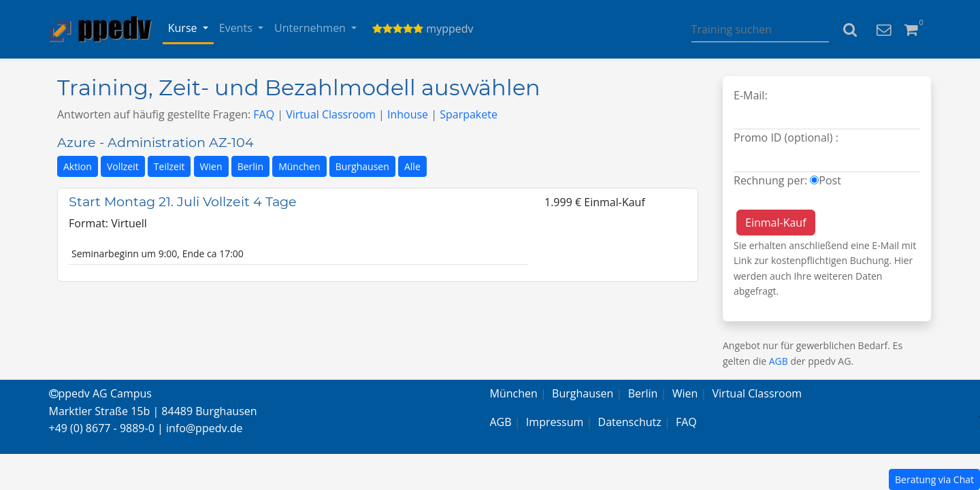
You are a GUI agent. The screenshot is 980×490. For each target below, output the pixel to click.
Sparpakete (469, 114)
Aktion (78, 166)
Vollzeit (123, 166)
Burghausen (362, 166)
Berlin (250, 166)
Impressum (555, 422)
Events (237, 28)
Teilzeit (169, 166)
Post (830, 180)
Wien (211, 166)
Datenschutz (630, 422)
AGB (779, 361)
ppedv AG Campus (100, 393)
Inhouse (408, 114)
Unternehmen (311, 28)
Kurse (184, 28)
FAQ (264, 114)
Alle (412, 166)
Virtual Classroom (331, 114)
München (299, 166)
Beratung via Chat (934, 479)
